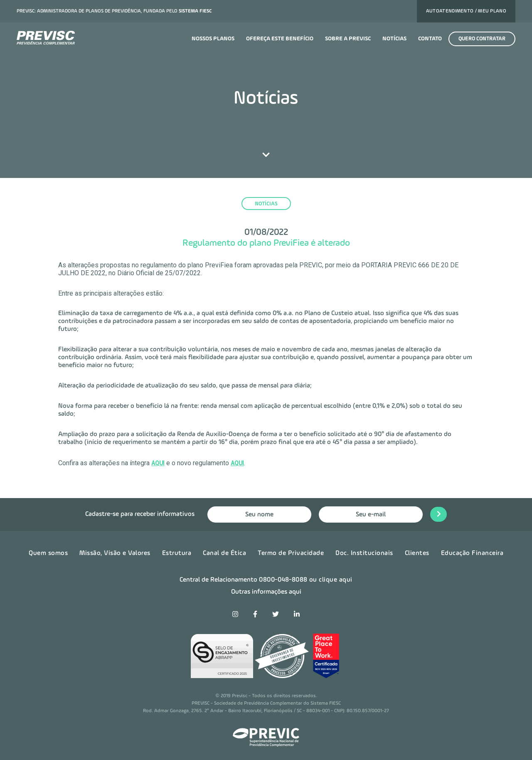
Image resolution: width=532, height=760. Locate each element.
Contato (430, 39)
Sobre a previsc (348, 39)
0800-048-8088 (283, 580)
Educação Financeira (472, 553)
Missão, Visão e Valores (115, 553)
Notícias (394, 39)
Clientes (417, 553)
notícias (266, 204)
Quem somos (48, 553)
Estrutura (177, 553)
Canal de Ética (224, 553)
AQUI (158, 463)
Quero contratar (482, 39)
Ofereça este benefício (280, 39)
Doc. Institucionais (364, 553)
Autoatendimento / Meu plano (466, 11)
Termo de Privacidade (291, 553)
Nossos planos (213, 39)
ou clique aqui (331, 580)
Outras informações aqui (266, 592)
